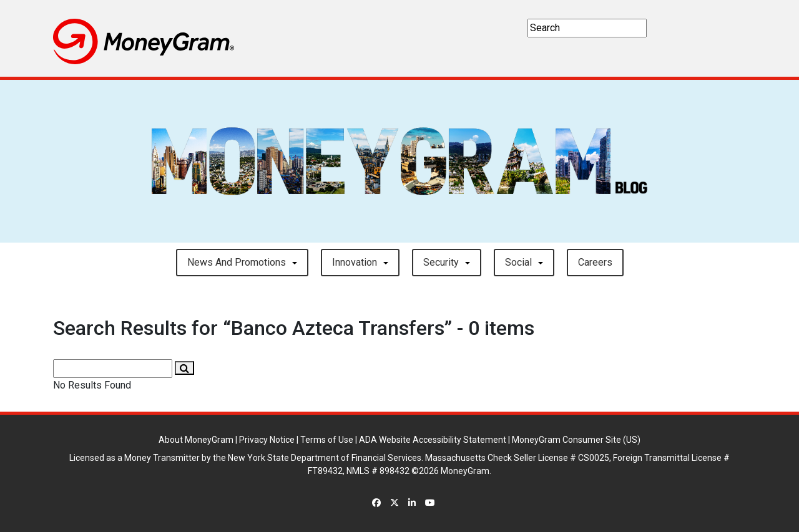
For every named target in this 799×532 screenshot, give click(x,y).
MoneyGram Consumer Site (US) (576, 440)
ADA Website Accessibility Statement (433, 440)
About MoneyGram (196, 440)
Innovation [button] (355, 262)
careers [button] (595, 262)
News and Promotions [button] (237, 262)
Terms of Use (327, 440)
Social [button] (518, 262)
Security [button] (441, 262)
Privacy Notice (267, 440)
